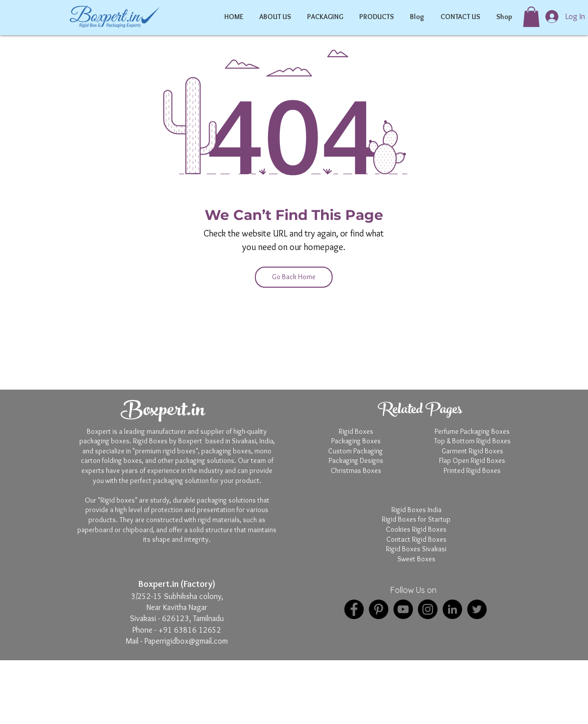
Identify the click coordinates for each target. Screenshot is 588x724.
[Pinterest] (379, 609)
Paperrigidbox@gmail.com (186, 641)
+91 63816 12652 (190, 630)
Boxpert (271, 708)
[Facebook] (354, 609)
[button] (531, 17)
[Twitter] (477, 609)
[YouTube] (403, 609)
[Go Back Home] (294, 277)
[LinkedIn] (452, 609)
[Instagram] (428, 609)
